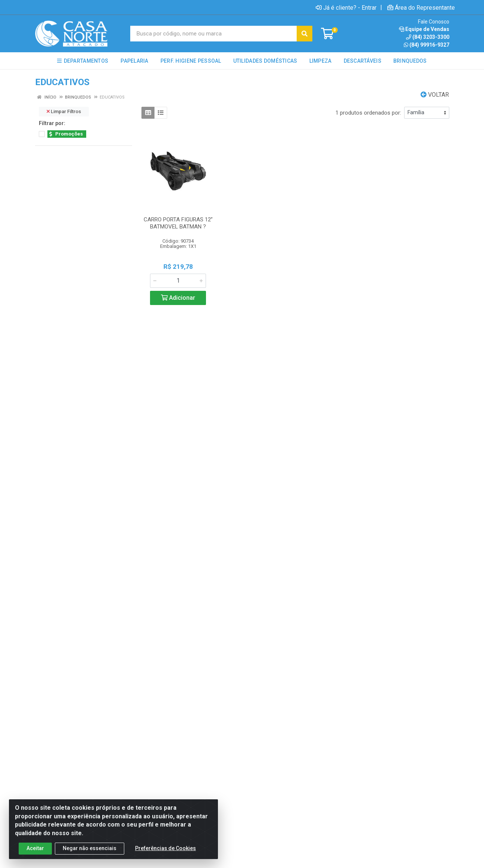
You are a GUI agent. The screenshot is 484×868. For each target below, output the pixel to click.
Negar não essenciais (90, 855)
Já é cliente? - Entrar (346, 7)
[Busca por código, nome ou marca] (214, 34)
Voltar (435, 95)
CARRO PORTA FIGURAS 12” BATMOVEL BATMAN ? (178, 223)
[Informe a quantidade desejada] (178, 281)
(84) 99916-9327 (427, 45)
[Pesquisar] (305, 34)
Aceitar (35, 855)
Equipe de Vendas (424, 29)
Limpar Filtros (64, 111)
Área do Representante (421, 7)
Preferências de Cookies (166, 855)
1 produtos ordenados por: (368, 113)
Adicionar (178, 298)
